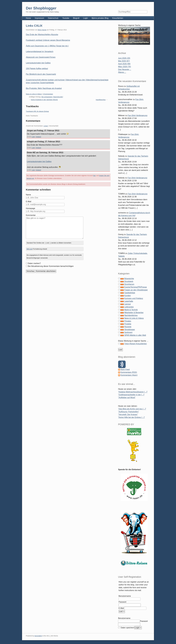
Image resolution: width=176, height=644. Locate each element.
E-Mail (29, 202)
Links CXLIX (34, 26)
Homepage (30, 208)
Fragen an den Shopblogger (136, 290)
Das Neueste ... (125, 69)
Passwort (122, 602)
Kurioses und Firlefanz (134, 298)
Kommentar (31, 215)
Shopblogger (130, 330)
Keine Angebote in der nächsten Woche (44, 100)
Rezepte (128, 327)
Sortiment (128, 332)
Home (28, 18)
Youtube (66, 18)
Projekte (128, 324)
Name (28, 195)
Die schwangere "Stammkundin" (52, 97)
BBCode (29, 249)
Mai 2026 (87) (124, 61)
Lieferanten (129, 307)
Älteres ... (122, 72)
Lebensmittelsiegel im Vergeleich (40, 52)
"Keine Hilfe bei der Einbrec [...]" (131, 417)
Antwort (38, 137)
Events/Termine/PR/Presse (135, 287)
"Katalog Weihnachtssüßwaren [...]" (133, 392)
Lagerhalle (129, 301)
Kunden (127, 296)
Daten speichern (127, 628)
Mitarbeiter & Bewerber (134, 313)
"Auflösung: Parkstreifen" (129, 412)
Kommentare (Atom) (129, 375)
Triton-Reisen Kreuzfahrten (136, 344)
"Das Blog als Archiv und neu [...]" (132, 409)
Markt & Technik (131, 310)
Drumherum (129, 284)
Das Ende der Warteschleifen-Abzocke (42, 35)
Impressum (39, 18)
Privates (128, 321)
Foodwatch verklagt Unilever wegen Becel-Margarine (48, 40)
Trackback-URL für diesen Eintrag (37, 111)
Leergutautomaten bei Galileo (38, 63)
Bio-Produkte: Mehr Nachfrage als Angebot (44, 88)
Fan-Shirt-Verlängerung (138, 115)
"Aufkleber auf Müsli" (127, 398)
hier (94, 176)
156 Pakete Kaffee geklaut (37, 69)
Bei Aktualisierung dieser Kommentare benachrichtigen (51, 266)
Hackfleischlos (101, 100)
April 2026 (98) (124, 64)
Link (33, 137)
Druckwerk (129, 281)
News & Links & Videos (34, 94)
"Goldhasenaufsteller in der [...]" (131, 395)
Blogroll (76, 18)
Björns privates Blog (100, 18)
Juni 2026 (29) (124, 58)
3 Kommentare (48, 94)
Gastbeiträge (130, 293)
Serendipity (38, 636)
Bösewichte (129, 279)
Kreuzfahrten (118, 18)
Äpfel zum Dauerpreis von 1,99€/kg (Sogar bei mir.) (47, 46)
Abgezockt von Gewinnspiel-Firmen (41, 57)
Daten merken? (34, 263)
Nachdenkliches (131, 315)
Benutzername (125, 596)
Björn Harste (42, 30)
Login (85, 18)
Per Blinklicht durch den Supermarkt (41, 74)
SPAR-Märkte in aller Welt (135, 335)
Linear (46, 126)
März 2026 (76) (125, 67)
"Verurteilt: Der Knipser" (128, 415)
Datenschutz (53, 18)
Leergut (127, 304)
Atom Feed (125, 369)
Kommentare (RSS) (129, 372)
